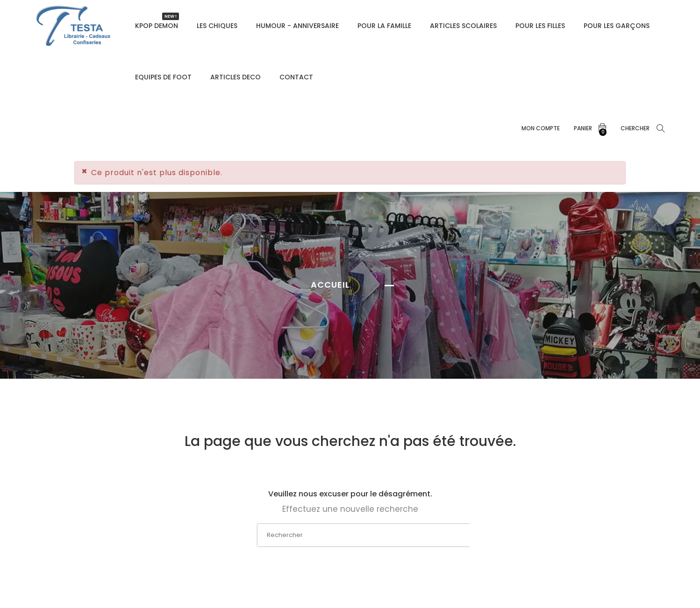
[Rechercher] (351, 535)
